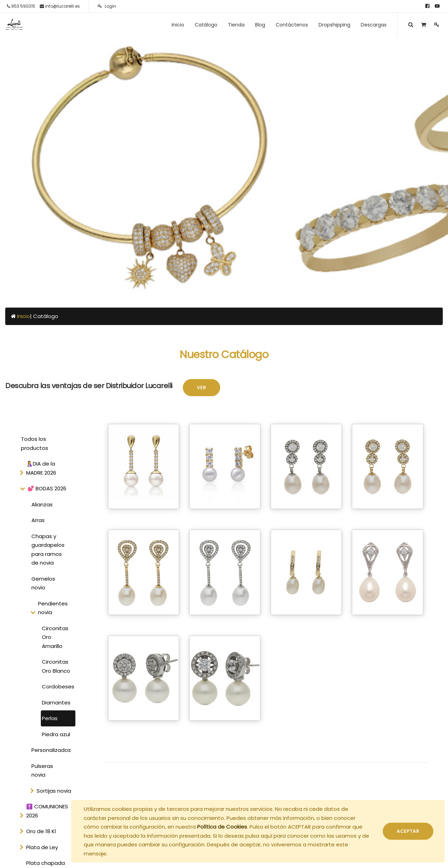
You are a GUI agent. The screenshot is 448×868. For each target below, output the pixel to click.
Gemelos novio (43, 583)
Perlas (50, 718)
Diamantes (56, 703)
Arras (38, 520)
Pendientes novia (53, 608)
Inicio (24, 316)
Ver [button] (201, 388)
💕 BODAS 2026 (47, 488)
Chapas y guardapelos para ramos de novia (48, 550)
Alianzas (42, 504)
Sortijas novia (54, 791)
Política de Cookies (222, 827)
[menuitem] (178, 25)
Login (107, 6)
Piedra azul (56, 734)
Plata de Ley (42, 847)
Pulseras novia (42, 771)
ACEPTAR (408, 831)
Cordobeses (58, 686)
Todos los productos (35, 443)
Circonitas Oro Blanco (56, 666)
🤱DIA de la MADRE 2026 (41, 468)
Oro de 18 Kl (41, 831)
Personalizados (51, 750)
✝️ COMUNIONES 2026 (47, 811)
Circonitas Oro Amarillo (55, 637)
